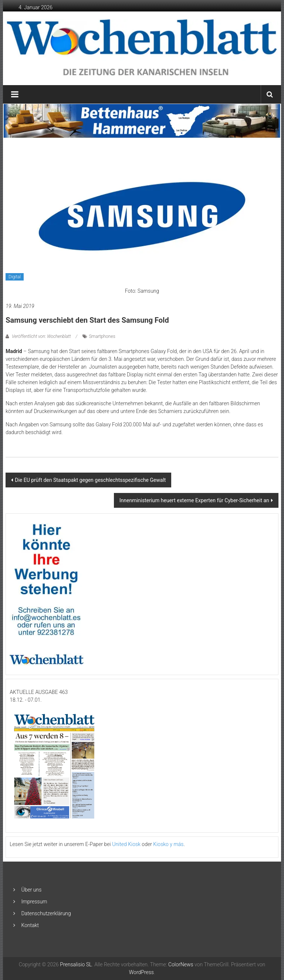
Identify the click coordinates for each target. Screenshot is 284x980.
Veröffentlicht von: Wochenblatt (41, 336)
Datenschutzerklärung (46, 913)
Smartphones (102, 336)
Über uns (32, 890)
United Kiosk (126, 844)
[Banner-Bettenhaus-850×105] (142, 120)
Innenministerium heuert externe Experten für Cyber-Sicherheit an (194, 500)
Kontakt (30, 925)
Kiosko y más (168, 844)
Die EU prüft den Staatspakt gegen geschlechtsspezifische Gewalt (90, 480)
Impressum (34, 902)
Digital (15, 277)
